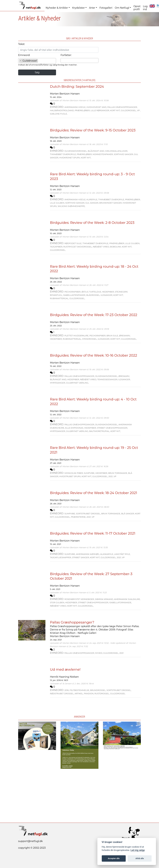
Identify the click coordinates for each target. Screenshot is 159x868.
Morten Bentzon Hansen (65, 94)
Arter (92, 8)
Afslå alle (140, 858)
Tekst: (22, 44)
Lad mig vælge (138, 850)
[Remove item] (21, 61)
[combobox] (37, 61)
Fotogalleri (106, 8)
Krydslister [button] (79, 8)
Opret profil (137, 8)
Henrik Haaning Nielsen (64, 677)
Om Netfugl (122, 8)
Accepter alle (114, 858)
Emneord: (24, 55)
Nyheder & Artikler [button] (57, 8)
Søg (37, 72)
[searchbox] (40, 61)
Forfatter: (66, 55)
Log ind (145, 8)
